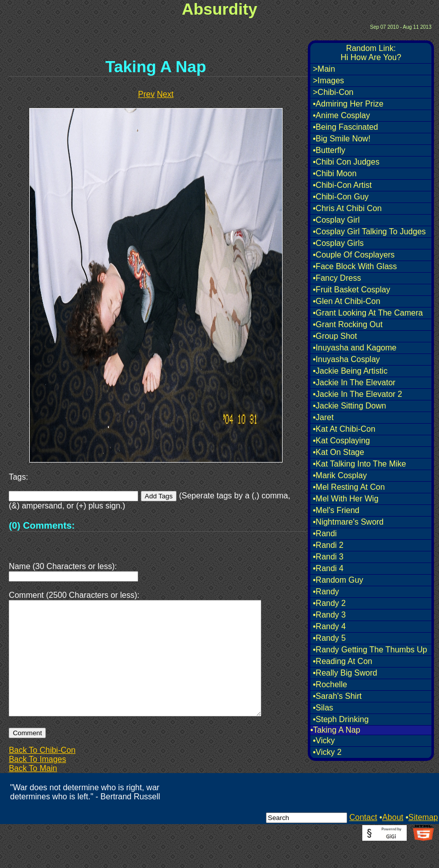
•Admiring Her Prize (348, 104)
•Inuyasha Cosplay (346, 359)
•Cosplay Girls (338, 243)
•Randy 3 (329, 615)
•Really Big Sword (345, 673)
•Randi (325, 533)
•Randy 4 (329, 626)
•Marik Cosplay (340, 475)
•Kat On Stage (339, 452)
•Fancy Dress (337, 278)
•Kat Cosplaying (341, 441)
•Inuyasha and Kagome (355, 348)
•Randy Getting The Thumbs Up (370, 650)
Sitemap (423, 841)
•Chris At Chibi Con (347, 208)
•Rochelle (330, 684)
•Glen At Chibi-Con (347, 301)
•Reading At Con (343, 661)
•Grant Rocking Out (348, 324)
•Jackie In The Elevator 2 (358, 394)
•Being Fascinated (345, 127)
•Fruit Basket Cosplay (351, 290)
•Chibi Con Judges (346, 162)
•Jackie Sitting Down (349, 406)
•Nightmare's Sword (348, 522)
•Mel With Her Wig (346, 499)
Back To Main (33, 793)
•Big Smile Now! (342, 139)
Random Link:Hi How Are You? (371, 53)
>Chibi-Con (333, 92)
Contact (363, 841)
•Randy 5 (329, 638)
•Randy (326, 592)
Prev (147, 94)
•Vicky (324, 741)
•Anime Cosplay (341, 115)
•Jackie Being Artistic (350, 371)
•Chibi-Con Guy (341, 197)
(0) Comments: (42, 525)
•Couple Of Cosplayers (354, 255)
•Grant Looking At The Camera (368, 313)
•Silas (323, 708)
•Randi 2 (328, 545)
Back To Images (37, 783)
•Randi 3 (328, 557)
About (393, 841)
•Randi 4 (328, 568)
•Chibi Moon (335, 173)
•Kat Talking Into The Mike (360, 464)
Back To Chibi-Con (42, 774)
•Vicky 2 (327, 752)
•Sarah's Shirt (337, 696)
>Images (328, 81)
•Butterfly (329, 150)
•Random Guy (338, 580)
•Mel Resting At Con (349, 487)
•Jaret (323, 417)
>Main (324, 69)
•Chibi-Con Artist (342, 185)
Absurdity (219, 9)
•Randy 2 (329, 603)
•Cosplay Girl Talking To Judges (369, 232)
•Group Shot (335, 336)
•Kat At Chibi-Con (344, 429)
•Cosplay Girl (336, 220)
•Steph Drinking (341, 719)
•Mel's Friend (336, 510)
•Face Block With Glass (355, 266)
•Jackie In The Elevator (354, 382)
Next (165, 94)
